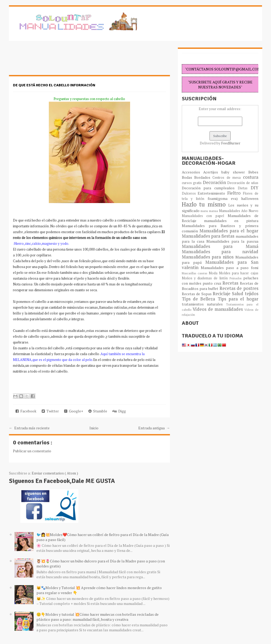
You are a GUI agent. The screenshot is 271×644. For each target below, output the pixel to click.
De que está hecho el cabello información (54, 85)
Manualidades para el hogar (229, 231)
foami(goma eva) (224, 198)
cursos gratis (192, 183)
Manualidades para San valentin (220, 265)
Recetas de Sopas (197, 294)
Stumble (98, 411)
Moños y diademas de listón (206, 278)
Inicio (94, 428)
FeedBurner (231, 143)
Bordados (203, 177)
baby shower (235, 172)
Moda (214, 273)
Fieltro (235, 193)
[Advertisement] (51, 61)
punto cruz (213, 283)
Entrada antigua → (154, 428)
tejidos (252, 294)
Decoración (215, 182)
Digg (119, 411)
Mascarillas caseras (195, 273)
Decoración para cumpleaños (210, 188)
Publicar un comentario (32, 451)
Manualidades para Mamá (220, 246)
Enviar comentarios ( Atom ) (55, 473)
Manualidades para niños (209, 257)
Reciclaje (222, 294)
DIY (255, 188)
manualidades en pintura (231, 221)
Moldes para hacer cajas (239, 273)
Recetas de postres (239, 288)
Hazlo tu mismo (205, 204)
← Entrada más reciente (29, 428)
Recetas (231, 283)
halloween (250, 198)
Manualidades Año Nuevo (239, 211)
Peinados (236, 278)
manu (205, 211)
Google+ (74, 411)
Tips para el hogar (238, 299)
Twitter (50, 411)
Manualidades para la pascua (232, 241)
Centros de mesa (228, 178)
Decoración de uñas (243, 183)
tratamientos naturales (204, 304)
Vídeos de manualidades (219, 309)
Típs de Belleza (200, 299)
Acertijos (212, 172)
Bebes (253, 172)
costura (251, 177)
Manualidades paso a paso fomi (230, 268)
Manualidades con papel (205, 216)
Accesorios (193, 172)
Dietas (244, 188)
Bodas (188, 177)
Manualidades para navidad (220, 252)
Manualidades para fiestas (209, 236)
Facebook (26, 411)
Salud (238, 294)
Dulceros (190, 193)
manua (214, 211)
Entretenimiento (212, 193)
